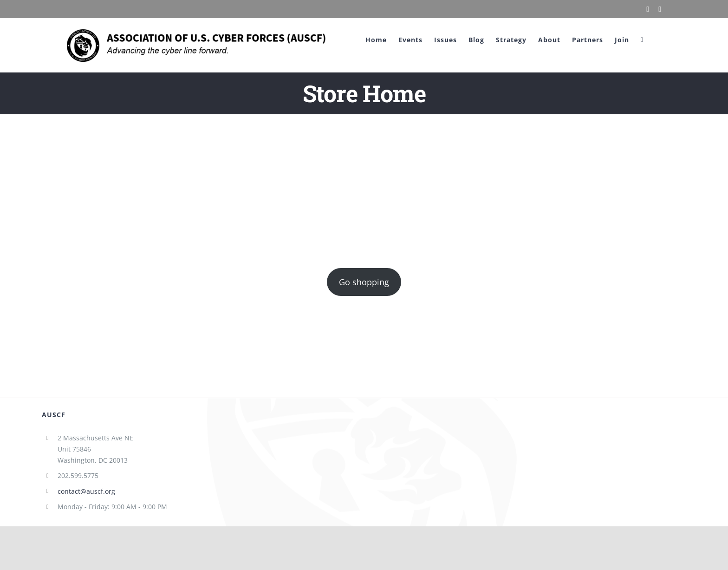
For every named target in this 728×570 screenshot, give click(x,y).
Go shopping (364, 282)
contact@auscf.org (86, 491)
